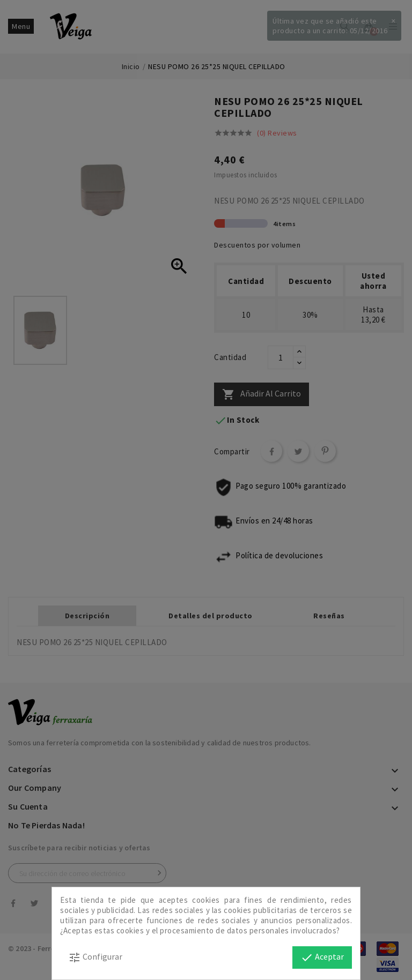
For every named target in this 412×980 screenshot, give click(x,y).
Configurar (95, 957)
